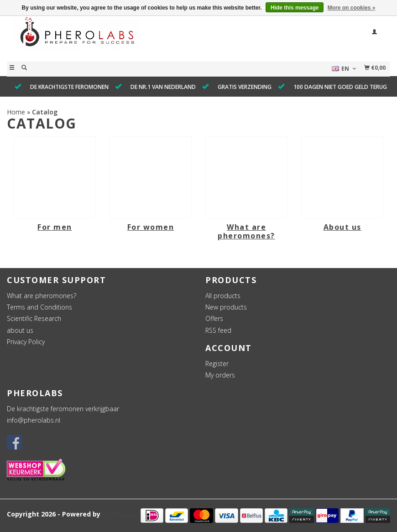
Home (16, 112)
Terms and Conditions (39, 307)
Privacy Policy (26, 342)
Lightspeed (121, 514)
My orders (220, 375)
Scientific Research (34, 318)
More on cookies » (352, 8)
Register (217, 364)
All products (223, 296)
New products (226, 307)
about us (20, 330)
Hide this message (295, 8)
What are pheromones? (42, 296)
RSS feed (218, 330)
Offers (214, 318)
